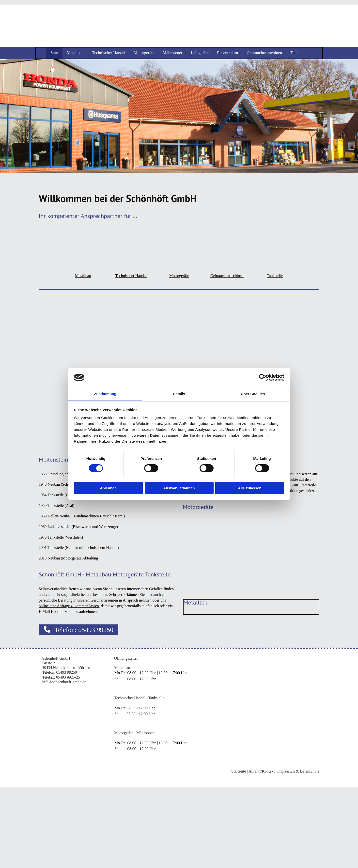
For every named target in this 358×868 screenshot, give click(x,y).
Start (54, 53)
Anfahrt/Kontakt (262, 771)
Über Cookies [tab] (253, 394)
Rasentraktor (228, 53)
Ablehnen (108, 488)
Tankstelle (299, 53)
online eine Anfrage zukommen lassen (69, 606)
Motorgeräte (144, 53)
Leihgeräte (200, 53)
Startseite (239, 771)
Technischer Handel (109, 53)
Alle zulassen (250, 488)
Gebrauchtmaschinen (265, 53)
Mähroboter (172, 53)
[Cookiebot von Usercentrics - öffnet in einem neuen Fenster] (263, 377)
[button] (79, 630)
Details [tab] (179, 394)
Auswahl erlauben (179, 488)
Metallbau (75, 53)
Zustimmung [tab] (105, 394)
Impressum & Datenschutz (298, 771)
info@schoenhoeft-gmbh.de (64, 682)
